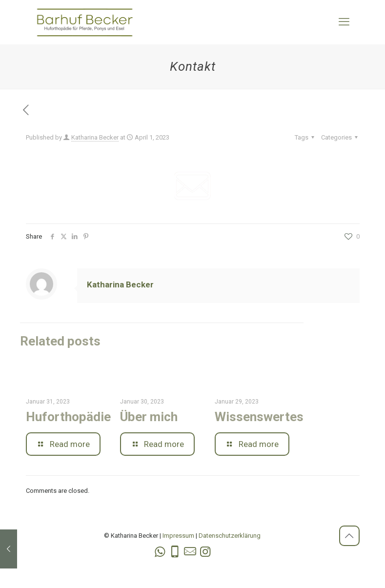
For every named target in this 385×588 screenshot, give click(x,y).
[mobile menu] (344, 22)
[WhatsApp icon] (160, 552)
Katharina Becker (95, 137)
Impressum (178, 536)
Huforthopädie (68, 417)
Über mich (149, 417)
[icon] (190, 552)
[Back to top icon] (349, 536)
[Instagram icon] (205, 552)
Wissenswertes (259, 417)
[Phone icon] (175, 552)
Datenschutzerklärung (230, 536)
